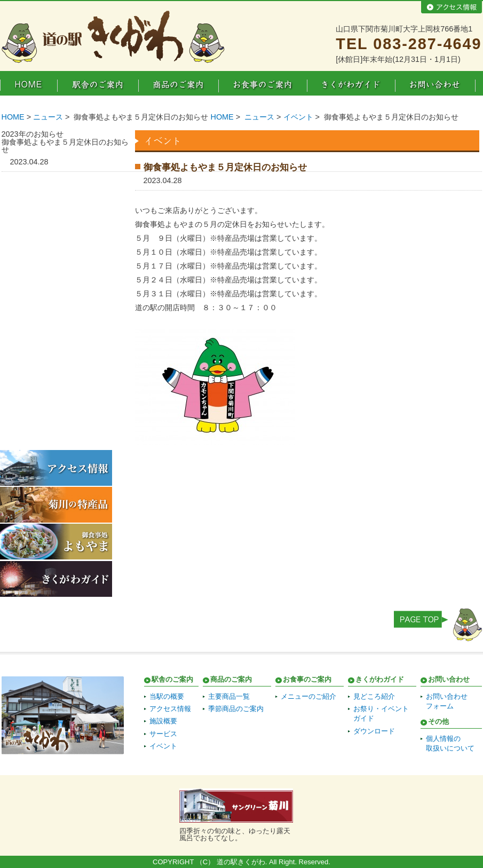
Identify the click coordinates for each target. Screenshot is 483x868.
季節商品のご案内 (236, 709)
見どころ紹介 (374, 696)
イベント (298, 117)
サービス (163, 734)
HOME (13, 117)
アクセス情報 (170, 709)
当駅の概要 (167, 696)
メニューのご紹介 (308, 696)
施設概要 (163, 721)
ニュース (48, 117)
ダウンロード (374, 731)
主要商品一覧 (229, 696)
